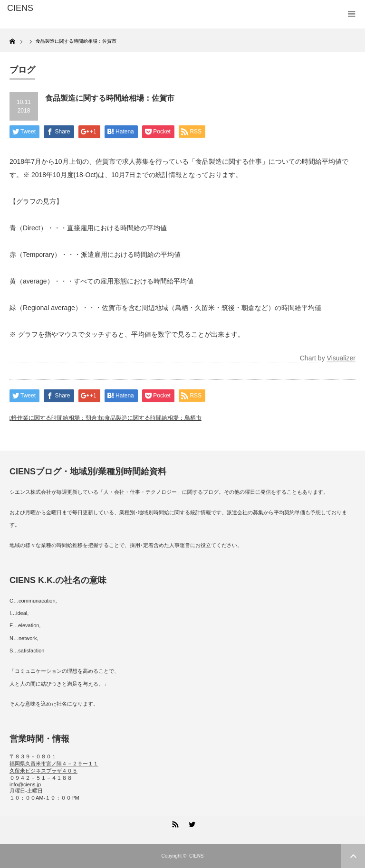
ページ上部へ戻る (353, 856)
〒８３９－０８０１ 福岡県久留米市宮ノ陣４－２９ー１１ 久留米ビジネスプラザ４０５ (54, 764)
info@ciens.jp (25, 784)
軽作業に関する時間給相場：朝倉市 (57, 418)
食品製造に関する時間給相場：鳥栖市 (153, 418)
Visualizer (341, 358)
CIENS (197, 856)
